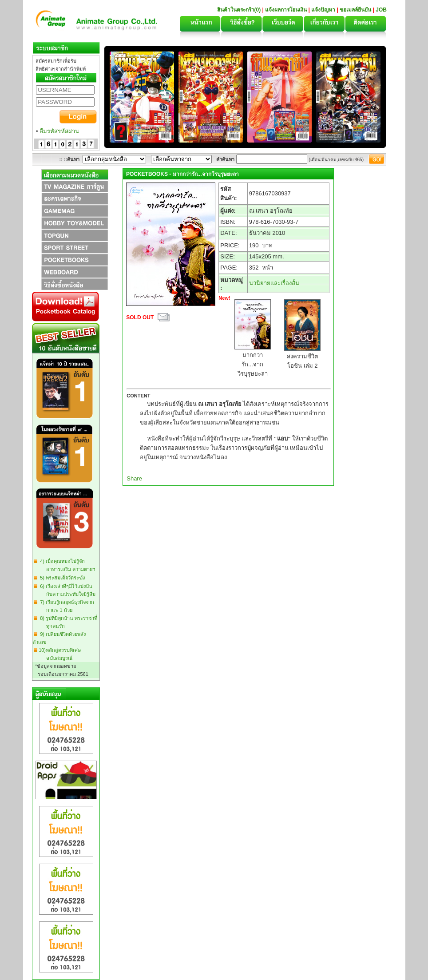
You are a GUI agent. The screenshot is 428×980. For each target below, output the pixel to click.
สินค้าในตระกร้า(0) (240, 10)
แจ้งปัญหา (323, 10)
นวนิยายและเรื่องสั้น (274, 283)
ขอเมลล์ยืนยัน (355, 10)
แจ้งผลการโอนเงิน (286, 10)
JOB (381, 10)
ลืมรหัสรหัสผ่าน (59, 131)
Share (134, 478)
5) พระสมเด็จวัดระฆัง (61, 578)
